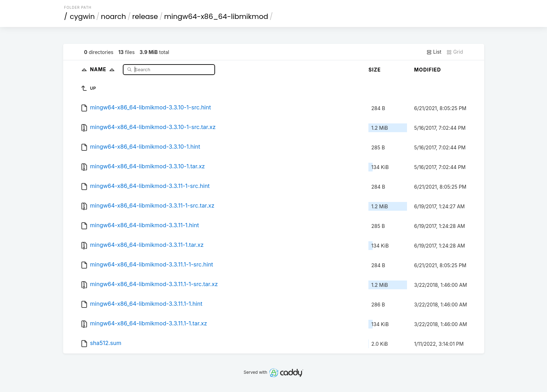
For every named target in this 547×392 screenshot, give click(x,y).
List (434, 52)
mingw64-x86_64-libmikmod (216, 16)
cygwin (82, 16)
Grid (455, 52)
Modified (428, 70)
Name (104, 69)
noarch (114, 16)
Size (375, 70)
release (145, 16)
